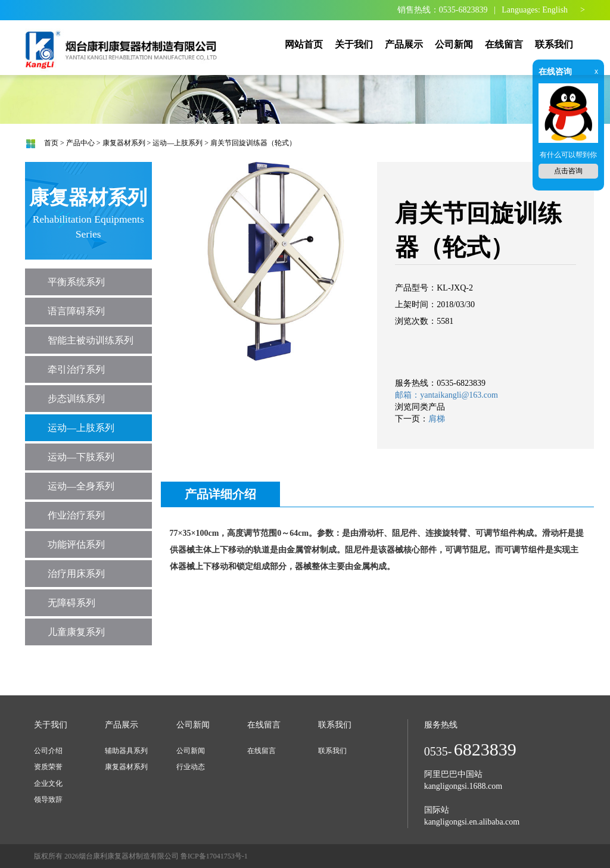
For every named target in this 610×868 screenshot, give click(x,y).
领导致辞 (48, 800)
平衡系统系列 (76, 282)
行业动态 (191, 767)
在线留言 (262, 751)
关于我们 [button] (354, 44)
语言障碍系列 (76, 311)
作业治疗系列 (76, 515)
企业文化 (48, 783)
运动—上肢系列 (178, 143)
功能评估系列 (76, 544)
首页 (51, 143)
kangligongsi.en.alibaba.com (472, 822)
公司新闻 (191, 751)
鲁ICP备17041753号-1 (214, 856)
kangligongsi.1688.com (463, 786)
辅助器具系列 (126, 751)
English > (564, 10)
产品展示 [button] (404, 44)
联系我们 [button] (554, 44)
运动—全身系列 (81, 486)
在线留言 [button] (504, 44)
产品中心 (80, 143)
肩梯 (437, 419)
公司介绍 (48, 751)
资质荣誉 (48, 767)
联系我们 (332, 751)
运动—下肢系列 (81, 457)
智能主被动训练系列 (91, 340)
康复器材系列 (124, 143)
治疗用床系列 (76, 574)
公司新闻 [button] (454, 44)
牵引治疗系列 (76, 369)
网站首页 (304, 44)
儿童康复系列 (76, 632)
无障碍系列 (71, 603)
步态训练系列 (76, 399)
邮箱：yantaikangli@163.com (446, 395)
